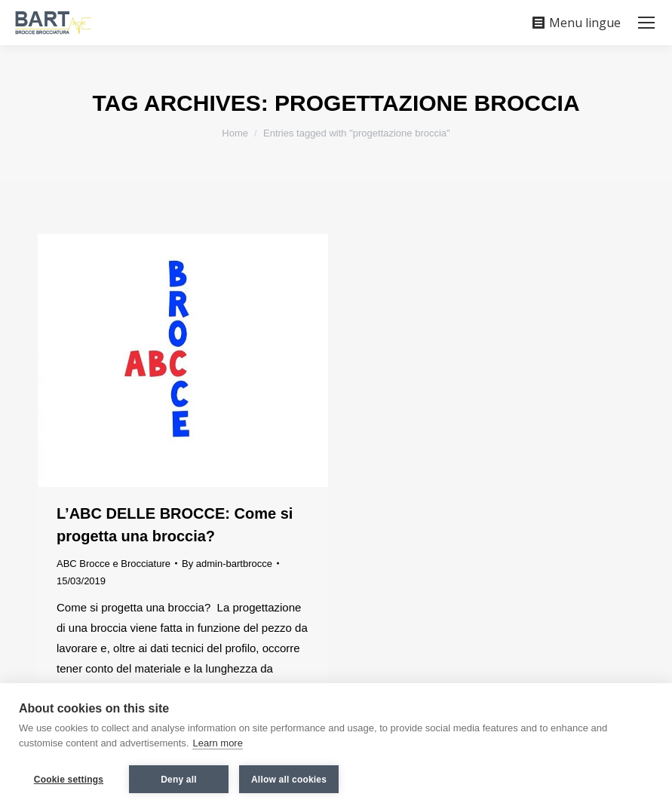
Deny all (179, 780)
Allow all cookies (289, 780)
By (227, 564)
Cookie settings (69, 780)
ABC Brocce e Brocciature (114, 564)
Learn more (217, 743)
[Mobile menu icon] (646, 23)
